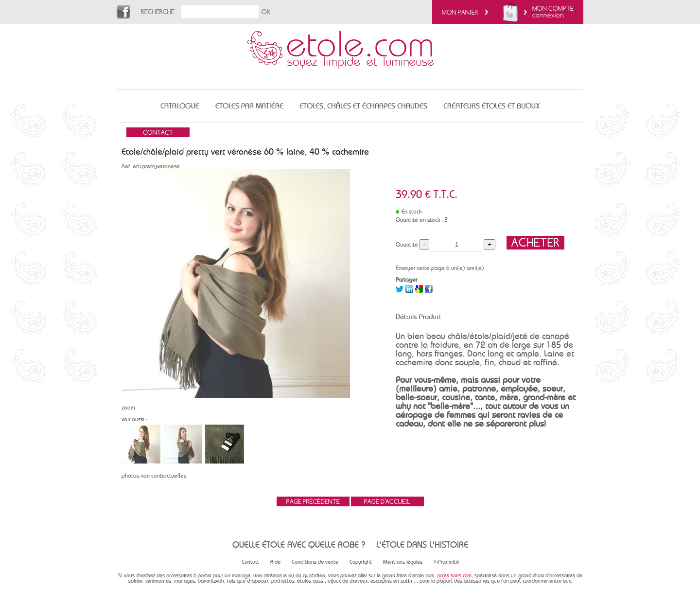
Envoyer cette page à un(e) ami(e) (440, 268)
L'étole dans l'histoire (422, 544)
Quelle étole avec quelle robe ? (299, 544)
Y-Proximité (446, 562)
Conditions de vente (315, 562)
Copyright (361, 562)
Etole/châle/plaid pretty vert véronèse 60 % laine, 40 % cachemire (245, 152)
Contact (250, 562)
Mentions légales (403, 562)
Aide (275, 562)
